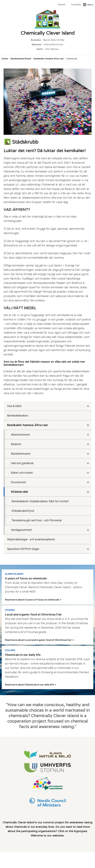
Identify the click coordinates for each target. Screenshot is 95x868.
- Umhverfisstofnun (48, 45)
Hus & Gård (14, 406)
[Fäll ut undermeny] (88, 406)
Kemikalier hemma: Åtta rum (49, 59)
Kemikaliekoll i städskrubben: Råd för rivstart (40, 501)
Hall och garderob (22, 463)
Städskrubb (19, 492)
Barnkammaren (21, 454)
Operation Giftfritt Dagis (23, 549)
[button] (88, 5)
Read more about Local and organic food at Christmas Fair (38, 640)
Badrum (16, 444)
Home (5, 59)
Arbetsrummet (20, 435)
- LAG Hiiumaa (47, 49)
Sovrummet (19, 482)
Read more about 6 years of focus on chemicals (32, 600)
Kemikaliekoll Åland (21, 59)
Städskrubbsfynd (23, 511)
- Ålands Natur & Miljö (48, 40)
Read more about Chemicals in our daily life (29, 685)
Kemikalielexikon (18, 416)
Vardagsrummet (21, 530)
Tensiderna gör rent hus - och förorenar (37, 520)
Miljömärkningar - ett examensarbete (31, 539)
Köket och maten (22, 473)
